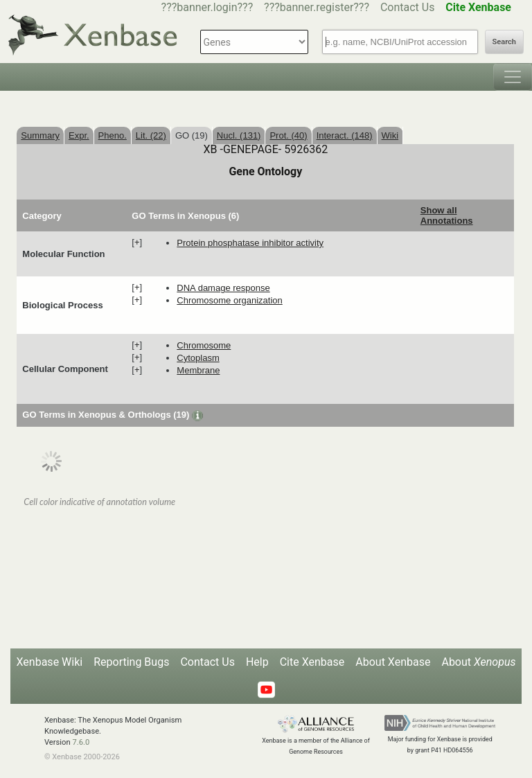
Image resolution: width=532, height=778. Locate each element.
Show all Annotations (447, 215)
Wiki (390, 135)
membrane (198, 370)
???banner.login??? (207, 7)
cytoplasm (198, 358)
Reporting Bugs (131, 662)
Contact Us (408, 7)
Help (257, 662)
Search (504, 42)
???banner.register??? (317, 7)
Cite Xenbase (312, 662)
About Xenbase (393, 662)
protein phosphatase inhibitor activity (250, 243)
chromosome (204, 345)
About (478, 662)
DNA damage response (223, 288)
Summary (40, 135)
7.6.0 (81, 742)
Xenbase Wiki (50, 662)
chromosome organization (229, 300)
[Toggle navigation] (513, 77)
